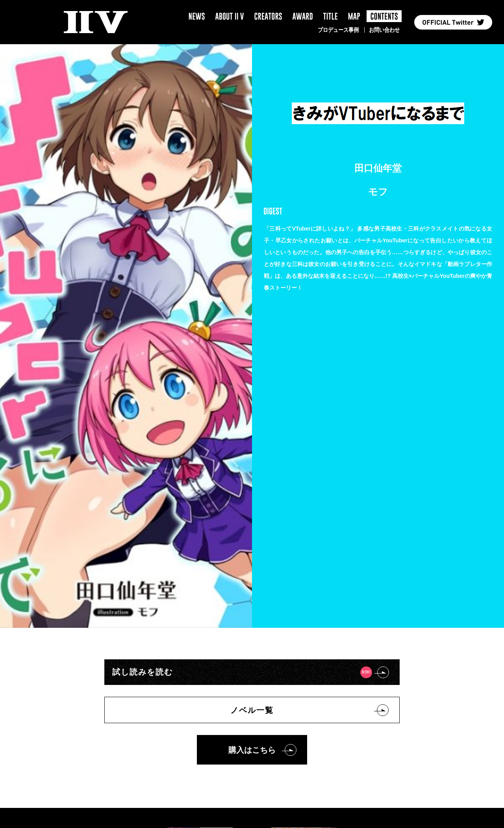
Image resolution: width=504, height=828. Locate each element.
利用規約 (233, 733)
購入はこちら (252, 470)
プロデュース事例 (338, 30)
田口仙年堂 (378, 168)
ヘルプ (269, 733)
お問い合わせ (384, 30)
